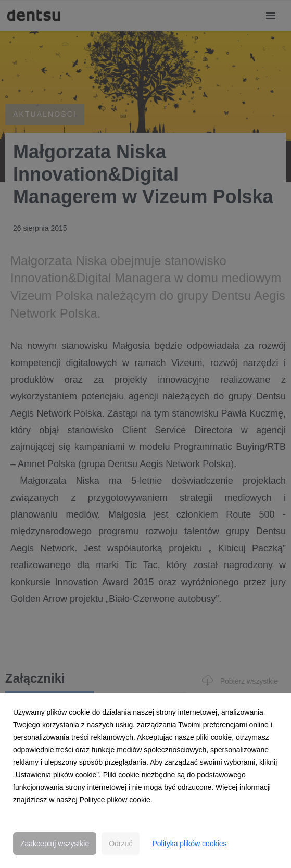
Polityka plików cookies (189, 844)
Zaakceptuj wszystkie (55, 844)
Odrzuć (121, 844)
